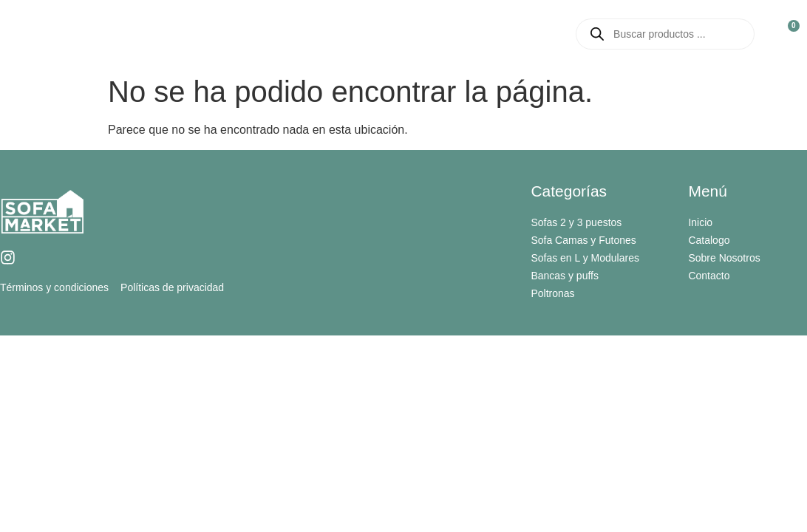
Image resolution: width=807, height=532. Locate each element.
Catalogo (420, 34)
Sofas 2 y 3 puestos (576, 222)
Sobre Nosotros (312, 34)
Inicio (222, 34)
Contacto (511, 34)
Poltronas (552, 293)
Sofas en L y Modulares (585, 258)
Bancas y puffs (565, 276)
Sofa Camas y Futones (583, 240)
